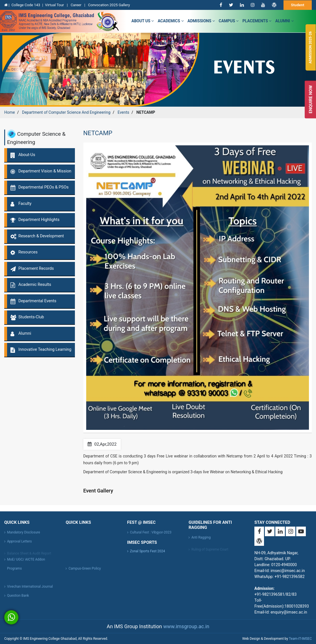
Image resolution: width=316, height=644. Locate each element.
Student (298, 5)
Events (123, 112)
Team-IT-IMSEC (300, 639)
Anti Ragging (201, 539)
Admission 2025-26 (310, 47)
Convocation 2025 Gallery (109, 5)
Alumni (284, 21)
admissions (201, 21)
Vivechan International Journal (30, 588)
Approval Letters (19, 543)
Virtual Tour (55, 5)
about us (143, 21)
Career (76, 5)
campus (229, 21)
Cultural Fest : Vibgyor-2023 (151, 534)
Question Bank (18, 597)
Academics (171, 21)
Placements (257, 21)
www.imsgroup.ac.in (186, 626)
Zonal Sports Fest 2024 (148, 551)
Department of (66, 112)
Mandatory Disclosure (24, 534)
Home (10, 112)
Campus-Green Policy (85, 570)
